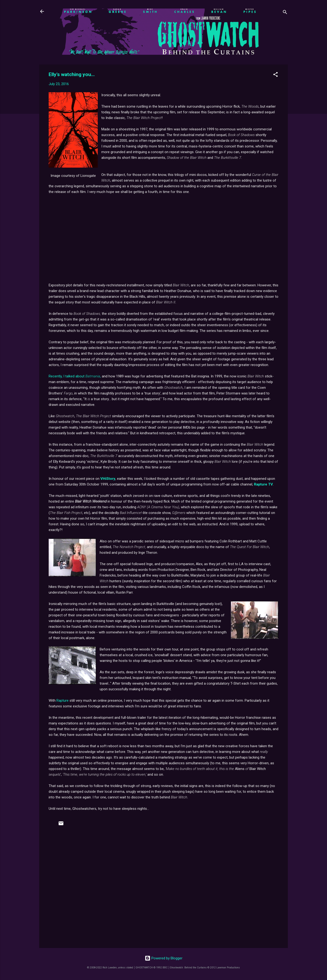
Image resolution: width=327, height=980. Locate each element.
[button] (276, 75)
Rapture (63, 701)
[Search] (285, 13)
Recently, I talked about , (75, 376)
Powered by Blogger (164, 958)
